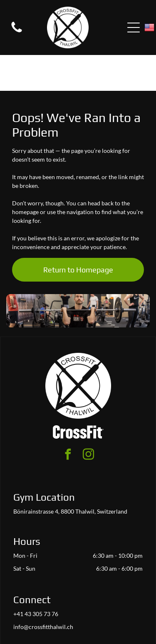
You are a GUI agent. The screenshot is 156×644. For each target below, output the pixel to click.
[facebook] (68, 420)
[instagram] (88, 420)
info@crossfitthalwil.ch (43, 591)
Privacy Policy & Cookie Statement (76, 620)
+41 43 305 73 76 (36, 578)
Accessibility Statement (78, 627)
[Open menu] (134, 27)
